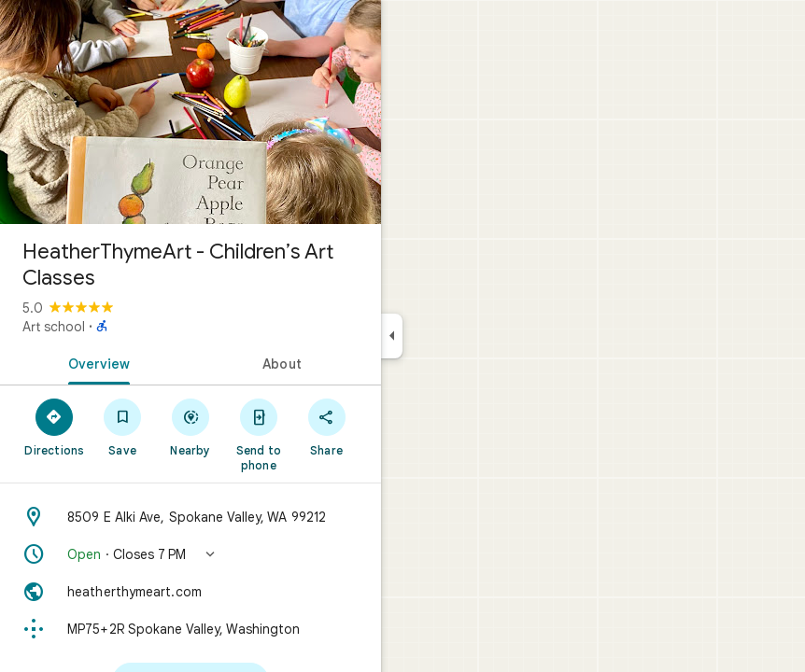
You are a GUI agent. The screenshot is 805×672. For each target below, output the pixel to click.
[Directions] (55, 427)
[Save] (123, 427)
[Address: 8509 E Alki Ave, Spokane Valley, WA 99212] (191, 517)
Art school (54, 327)
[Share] (326, 427)
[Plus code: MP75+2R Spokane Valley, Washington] (191, 629)
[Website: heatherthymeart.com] (191, 592)
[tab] (95, 362)
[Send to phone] (258, 434)
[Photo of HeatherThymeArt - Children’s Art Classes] (191, 112)
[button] (191, 554)
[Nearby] (191, 427)
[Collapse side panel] (392, 336)
